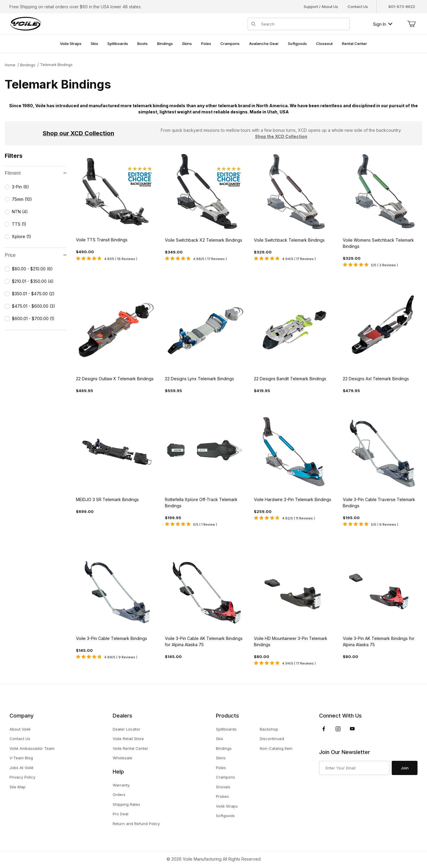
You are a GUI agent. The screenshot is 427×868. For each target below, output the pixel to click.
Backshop (269, 729)
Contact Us (358, 7)
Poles (221, 768)
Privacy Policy (22, 777)
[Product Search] (303, 24)
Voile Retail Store (128, 739)
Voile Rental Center (130, 748)
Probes (222, 796)
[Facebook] (324, 729)
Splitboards (226, 729)
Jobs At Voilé (21, 768)
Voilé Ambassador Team (32, 748)
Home (10, 65)
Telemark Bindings (56, 65)
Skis (220, 739)
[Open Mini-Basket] (411, 24)
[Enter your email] (354, 768)
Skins (221, 758)
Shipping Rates (126, 804)
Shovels (223, 787)
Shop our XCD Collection (78, 133)
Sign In (383, 24)
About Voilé (20, 729)
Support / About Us (321, 7)
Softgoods (225, 816)
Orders (119, 795)
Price (36, 255)
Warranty (121, 785)
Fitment (36, 173)
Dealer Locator (126, 729)
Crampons (226, 777)
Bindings (28, 65)
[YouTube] (352, 729)
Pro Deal (121, 814)
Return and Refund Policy (136, 824)
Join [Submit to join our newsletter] (405, 768)
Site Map (17, 787)
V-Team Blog (21, 758)
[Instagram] (338, 729)
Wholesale (122, 758)
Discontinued (272, 739)
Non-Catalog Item (276, 748)
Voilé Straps (227, 806)
